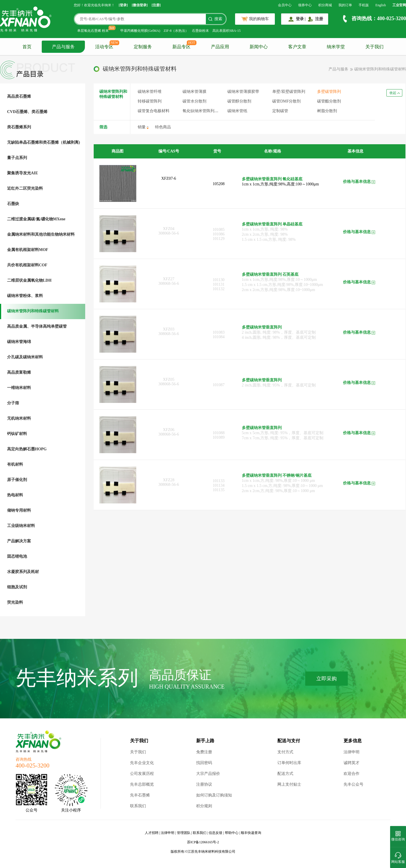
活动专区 (104, 47)
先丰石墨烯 (140, 795)
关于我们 (374, 47)
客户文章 (297, 47)
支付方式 (285, 752)
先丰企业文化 (142, 763)
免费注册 (204, 752)
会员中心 (285, 5)
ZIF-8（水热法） (176, 31)
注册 (319, 19)
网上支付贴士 (289, 784)
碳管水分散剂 (194, 101)
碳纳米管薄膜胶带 (243, 92)
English (381, 5)
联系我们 (138, 806)
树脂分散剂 (327, 111)
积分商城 (325, 5)
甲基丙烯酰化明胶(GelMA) (140, 31)
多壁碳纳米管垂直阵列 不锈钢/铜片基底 (277, 475)
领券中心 (305, 5)
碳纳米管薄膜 (194, 92)
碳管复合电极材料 (154, 111)
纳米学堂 (336, 47)
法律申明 (351, 752)
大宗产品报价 (208, 774)
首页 (27, 47)
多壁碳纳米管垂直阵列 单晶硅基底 (272, 224)
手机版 (364, 5)
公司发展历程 (142, 774)
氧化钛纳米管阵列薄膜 (202, 111)
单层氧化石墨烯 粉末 (93, 31)
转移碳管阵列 (150, 101)
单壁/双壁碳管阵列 (289, 92)
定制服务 (143, 47)
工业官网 (399, 5)
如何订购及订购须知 (214, 795)
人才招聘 (152, 833)
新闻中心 (259, 47)
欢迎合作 (351, 774)
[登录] (123, 5)
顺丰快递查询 (251, 833)
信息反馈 (215, 833)
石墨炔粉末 (200, 31)
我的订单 (345, 5)
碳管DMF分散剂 (286, 101)
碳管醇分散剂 (239, 101)
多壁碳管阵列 (329, 92)
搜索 (218, 19)
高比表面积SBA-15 (226, 31)
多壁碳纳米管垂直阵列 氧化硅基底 (272, 179)
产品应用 (220, 47)
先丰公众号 (353, 784)
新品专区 (181, 47)
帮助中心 (232, 833)
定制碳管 (280, 111)
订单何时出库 (289, 763)
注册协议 (204, 784)
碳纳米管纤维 (150, 92)
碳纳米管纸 (237, 111)
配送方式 (285, 774)
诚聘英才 (351, 763)
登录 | (301, 19)
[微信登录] (140, 5)
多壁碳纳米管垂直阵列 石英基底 (270, 274)
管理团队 (184, 833)
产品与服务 (63, 47)
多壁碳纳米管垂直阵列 (262, 327)
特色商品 (163, 127)
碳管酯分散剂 (329, 101)
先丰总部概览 (142, 784)
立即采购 (327, 679)
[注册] (156, 5)
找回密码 (204, 763)
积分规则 (204, 806)
